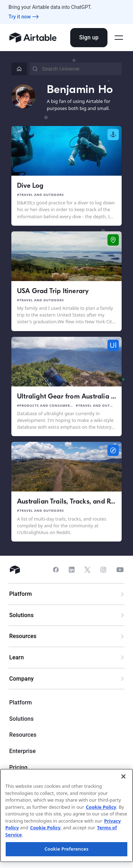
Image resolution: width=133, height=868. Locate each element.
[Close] (123, 776)
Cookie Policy (101, 807)
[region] (66, 815)
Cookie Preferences (66, 849)
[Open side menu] (119, 38)
